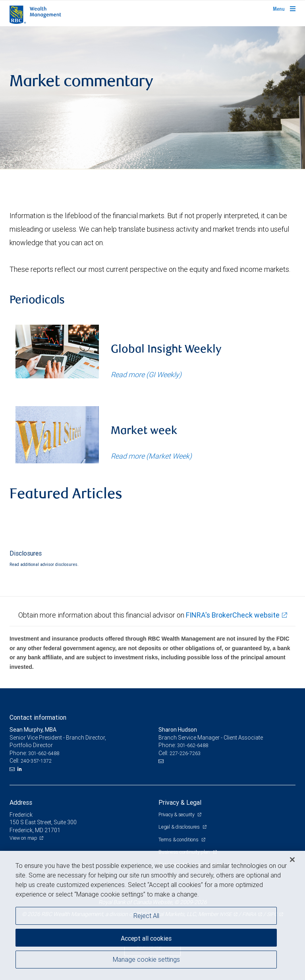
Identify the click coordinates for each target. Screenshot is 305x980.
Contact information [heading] (38, 717)
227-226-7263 (185, 753)
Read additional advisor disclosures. (44, 564)
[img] (152, 98)
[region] (152, 915)
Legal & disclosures (180, 827)
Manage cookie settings (146, 959)
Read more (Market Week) (151, 456)
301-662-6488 (44, 753)
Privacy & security (177, 814)
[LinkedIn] (21, 769)
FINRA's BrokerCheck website (233, 615)
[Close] (292, 860)
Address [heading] (21, 802)
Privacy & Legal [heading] (180, 802)
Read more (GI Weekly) (146, 375)
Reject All (146, 916)
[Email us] (13, 769)
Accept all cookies (146, 938)
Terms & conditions (179, 840)
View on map (23, 838)
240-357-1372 (36, 761)
